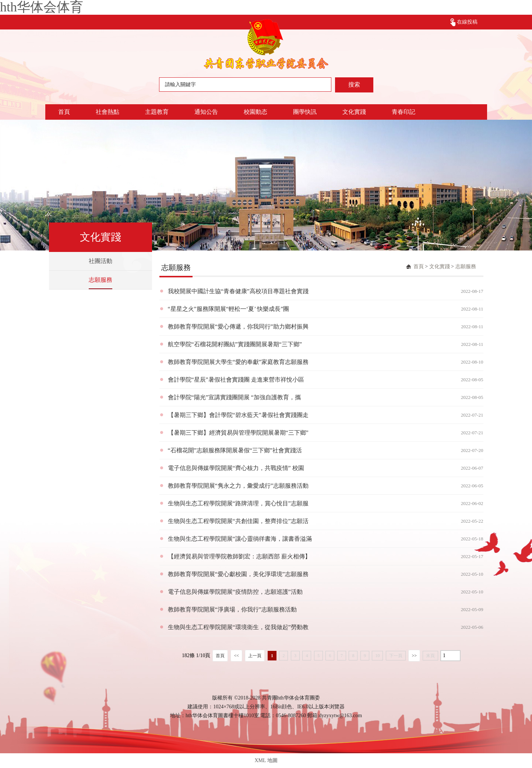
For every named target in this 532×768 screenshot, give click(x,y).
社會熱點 (108, 112)
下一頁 (396, 656)
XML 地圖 (266, 760)
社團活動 (101, 261)
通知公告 (206, 112)
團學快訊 (305, 112)
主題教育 (157, 112)
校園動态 (256, 112)
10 (377, 656)
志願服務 (101, 280)
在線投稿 (467, 22)
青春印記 (404, 112)
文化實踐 (354, 112)
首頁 (64, 112)
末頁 (430, 656)
